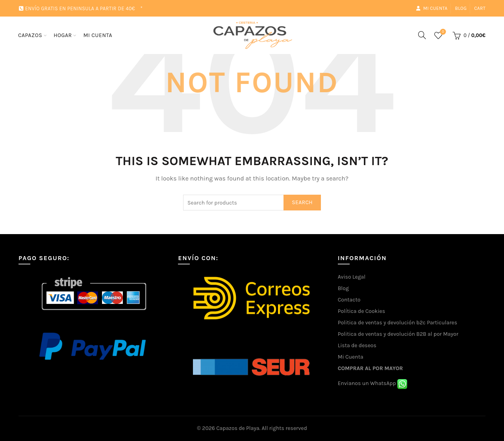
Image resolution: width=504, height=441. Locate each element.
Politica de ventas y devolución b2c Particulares (397, 323)
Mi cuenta (432, 8)
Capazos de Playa (238, 428)
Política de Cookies (361, 311)
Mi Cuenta (351, 357)
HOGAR (63, 35)
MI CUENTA (98, 35)
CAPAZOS (30, 35)
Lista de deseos (357, 345)
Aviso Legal (352, 277)
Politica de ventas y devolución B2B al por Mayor (398, 334)
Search (302, 202)
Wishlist (442, 32)
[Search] (422, 35)
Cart (480, 8)
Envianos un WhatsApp (372, 383)
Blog (461, 8)
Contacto (349, 300)
